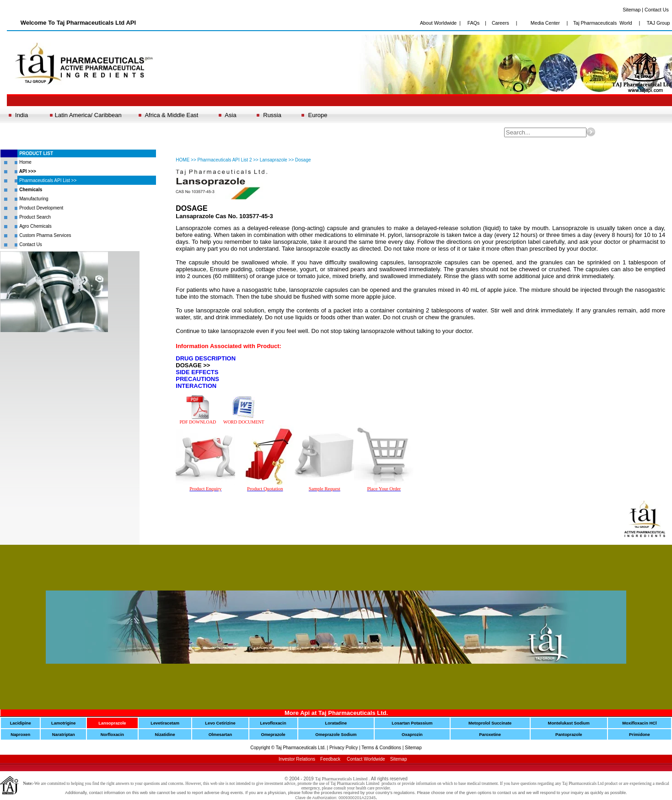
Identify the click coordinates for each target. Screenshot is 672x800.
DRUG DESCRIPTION (206, 358)
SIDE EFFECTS (197, 372)
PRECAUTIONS (197, 379)
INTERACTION (196, 386)
